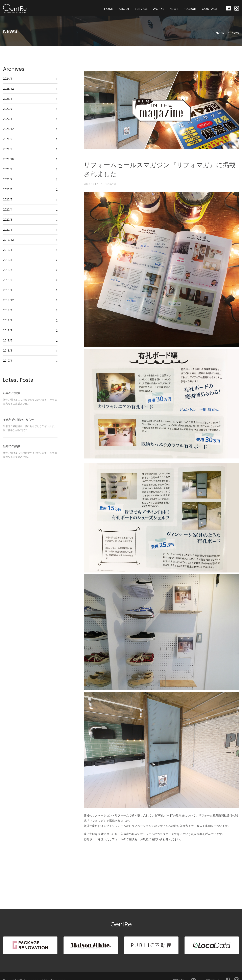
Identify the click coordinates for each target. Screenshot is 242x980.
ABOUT (124, 9)
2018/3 (8, 350)
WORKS (159, 9)
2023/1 (8, 99)
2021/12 (8, 129)
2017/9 (8, 360)
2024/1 (8, 78)
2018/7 (8, 330)
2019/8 (8, 260)
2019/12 (8, 240)
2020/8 (8, 169)
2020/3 (8, 219)
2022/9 (8, 109)
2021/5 (8, 139)
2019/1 (8, 290)
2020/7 (8, 179)
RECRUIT (190, 9)
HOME (109, 9)
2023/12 (8, 89)
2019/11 (8, 250)
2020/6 (8, 189)
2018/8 (8, 320)
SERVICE (141, 9)
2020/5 (8, 199)
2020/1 (8, 230)
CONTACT (210, 9)
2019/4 (8, 270)
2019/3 (8, 280)
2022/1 (8, 119)
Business (110, 184)
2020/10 (8, 159)
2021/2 (8, 149)
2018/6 (8, 340)
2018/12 (8, 300)
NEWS (174, 9)
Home (220, 33)
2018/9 (8, 310)
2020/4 (8, 209)
